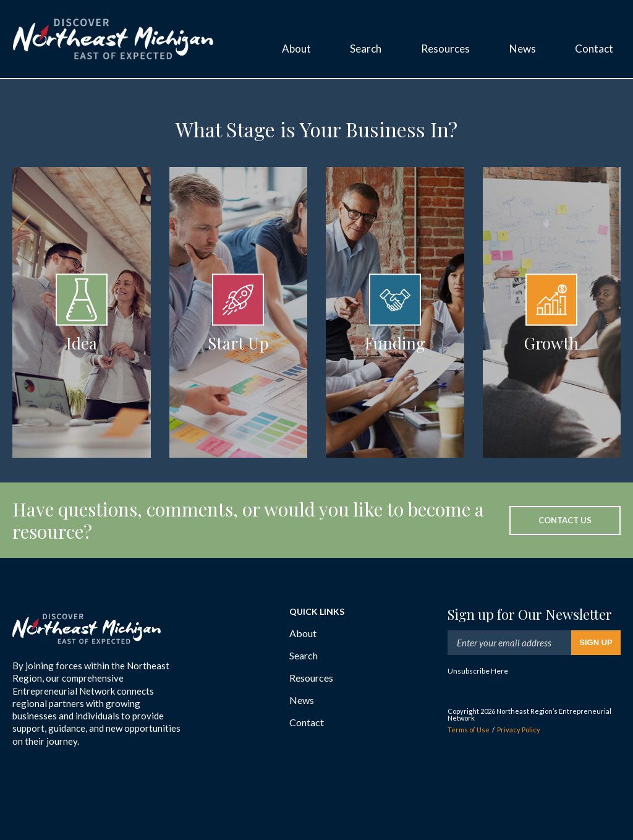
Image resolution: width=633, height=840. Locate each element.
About (303, 633)
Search (304, 655)
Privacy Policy (519, 730)
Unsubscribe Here (478, 671)
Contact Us (565, 520)
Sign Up (596, 642)
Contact (307, 722)
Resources (311, 678)
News (302, 700)
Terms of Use (469, 730)
